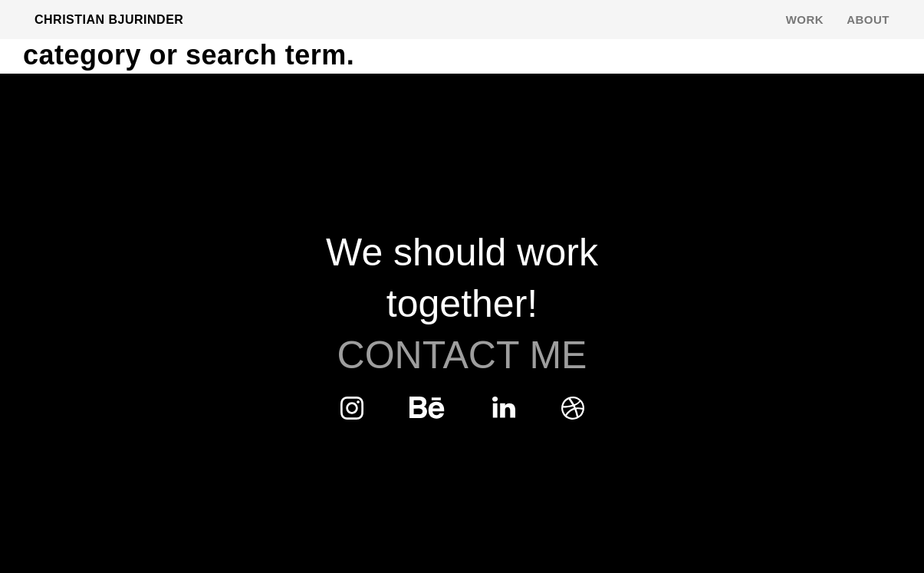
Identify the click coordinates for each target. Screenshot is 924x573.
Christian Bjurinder (109, 20)
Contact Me (462, 355)
